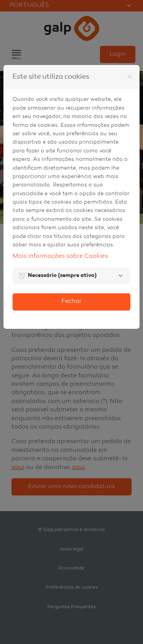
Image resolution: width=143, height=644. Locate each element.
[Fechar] (130, 76)
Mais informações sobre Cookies (60, 256)
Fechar (71, 302)
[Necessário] (121, 276)
